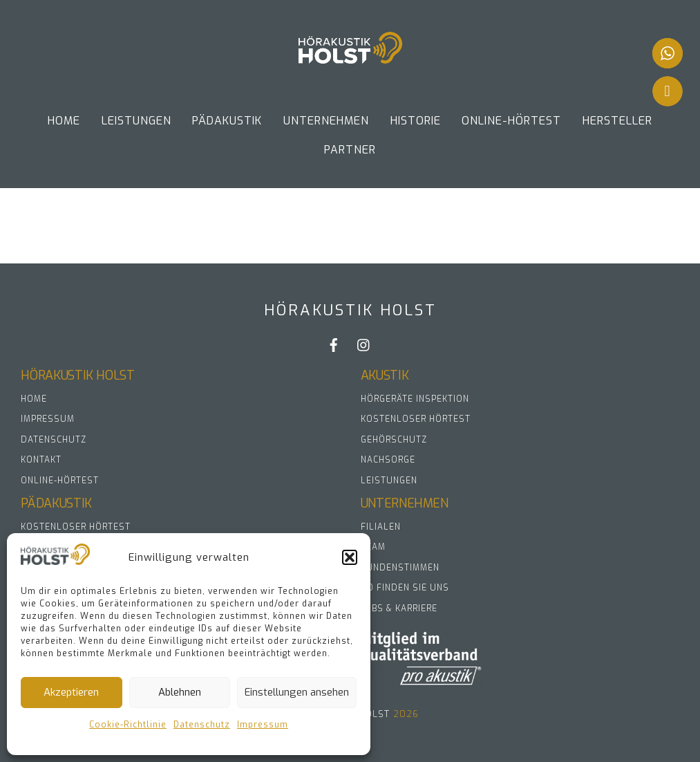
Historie (416, 121)
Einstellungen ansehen (297, 692)
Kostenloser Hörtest (416, 419)
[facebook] (334, 345)
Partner (350, 150)
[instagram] (364, 345)
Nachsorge (388, 460)
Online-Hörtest (511, 121)
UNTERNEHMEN (326, 121)
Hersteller (617, 121)
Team (373, 547)
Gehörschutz (394, 440)
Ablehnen (180, 692)
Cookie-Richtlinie (128, 725)
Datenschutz (202, 725)
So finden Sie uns (405, 588)
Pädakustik (227, 121)
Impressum (263, 725)
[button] (350, 557)
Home (64, 121)
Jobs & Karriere (399, 608)
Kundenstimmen (400, 568)
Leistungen (136, 121)
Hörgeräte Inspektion (415, 399)
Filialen (381, 527)
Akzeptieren (71, 692)
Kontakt (41, 460)
